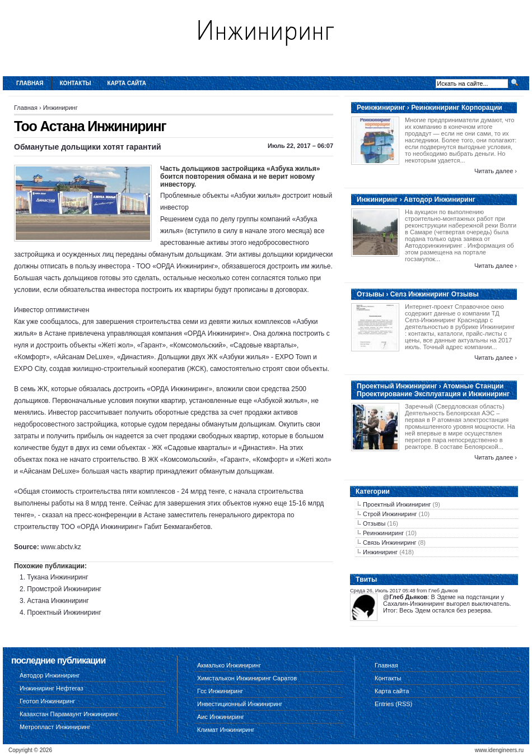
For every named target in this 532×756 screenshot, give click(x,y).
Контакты (76, 83)
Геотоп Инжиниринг (47, 701)
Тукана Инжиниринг (57, 577)
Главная (30, 83)
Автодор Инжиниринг (50, 675)
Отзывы (374, 523)
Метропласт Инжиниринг (55, 727)
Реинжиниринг (383, 533)
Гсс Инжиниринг (220, 691)
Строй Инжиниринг (390, 514)
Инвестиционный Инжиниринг (240, 704)
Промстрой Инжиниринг (64, 589)
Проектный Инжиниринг (64, 613)
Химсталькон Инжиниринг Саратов (247, 678)
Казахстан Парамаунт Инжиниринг (69, 714)
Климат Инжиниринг (226, 730)
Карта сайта (127, 83)
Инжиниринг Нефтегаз (52, 688)
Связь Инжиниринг (390, 542)
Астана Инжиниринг (58, 601)
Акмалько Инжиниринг (229, 665)
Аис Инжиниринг (221, 717)
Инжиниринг (60, 108)
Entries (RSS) (393, 704)
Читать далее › (496, 171)
